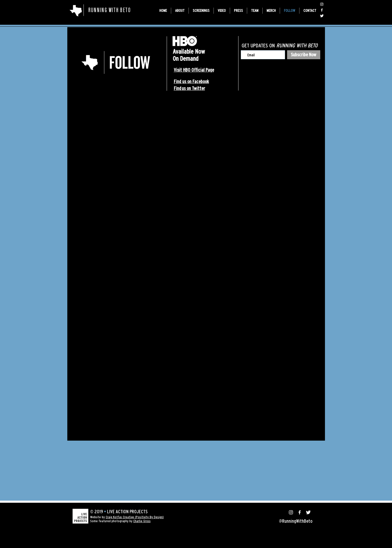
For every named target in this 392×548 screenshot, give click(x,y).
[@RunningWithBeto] (322, 4)
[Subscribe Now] (304, 55)
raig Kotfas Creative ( (122, 517)
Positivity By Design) (150, 517)
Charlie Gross (142, 521)
